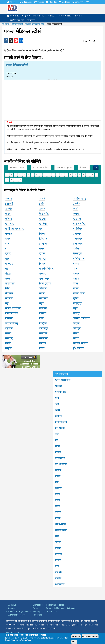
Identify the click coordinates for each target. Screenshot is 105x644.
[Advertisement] (53, 98)
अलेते (42, 199)
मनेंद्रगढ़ (43, 298)
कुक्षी (76, 209)
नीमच (76, 264)
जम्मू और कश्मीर (61, 464)
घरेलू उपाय (27, 16)
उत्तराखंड (58, 578)
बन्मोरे (42, 273)
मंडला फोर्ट (79, 293)
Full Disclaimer (13, 633)
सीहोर (8, 348)
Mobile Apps (26, 2)
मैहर (41, 303)
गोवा (56, 440)
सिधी (8, 343)
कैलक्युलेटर (53, 16)
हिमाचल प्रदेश (60, 458)
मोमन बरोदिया (13, 308)
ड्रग (7, 248)
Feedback (37, 615)
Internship (52, 2)
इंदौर (42, 204)
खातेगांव (44, 224)
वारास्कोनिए (11, 323)
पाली (76, 269)
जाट (7, 243)
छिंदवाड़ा (44, 238)
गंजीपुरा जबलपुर (14, 229)
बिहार (57, 404)
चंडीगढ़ (57, 410)
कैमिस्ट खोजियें (17, 24)
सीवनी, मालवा (80, 343)
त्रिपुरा (57, 566)
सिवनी (43, 343)
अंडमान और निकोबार (62, 380)
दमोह (8, 253)
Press (36, 608)
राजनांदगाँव (11, 313)
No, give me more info (90, 636)
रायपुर (76, 313)
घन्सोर (9, 234)
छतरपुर (77, 234)
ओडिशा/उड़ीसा (60, 524)
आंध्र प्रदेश (58, 386)
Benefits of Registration (19, 612)
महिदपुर (77, 303)
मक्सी (76, 288)
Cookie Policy (63, 638)
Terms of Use (26, 640)
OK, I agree (76, 636)
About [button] (12, 2)
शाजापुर (44, 328)
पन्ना (7, 269)
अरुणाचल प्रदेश (60, 392)
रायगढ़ (43, 313)
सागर (76, 338)
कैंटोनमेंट (44, 214)
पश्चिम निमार (46, 269)
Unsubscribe (52, 612)
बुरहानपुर (44, 278)
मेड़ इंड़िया (6, 24)
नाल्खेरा (9, 264)
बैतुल (8, 273)
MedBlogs (65, 2)
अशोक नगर (79, 199)
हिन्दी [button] (89, 2)
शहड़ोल (9, 328)
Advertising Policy (16, 615)
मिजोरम (58, 512)
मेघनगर (9, 293)
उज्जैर (9, 209)
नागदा (42, 259)
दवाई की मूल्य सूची (18, 20)
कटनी (8, 214)
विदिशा (43, 323)
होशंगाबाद (79, 348)
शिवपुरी (77, 328)
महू (7, 303)
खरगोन (77, 219)
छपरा (8, 238)
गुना (41, 229)
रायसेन (9, 318)
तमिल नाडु (58, 554)
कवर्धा (76, 214)
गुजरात (57, 446)
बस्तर (76, 278)
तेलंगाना (58, 560)
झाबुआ (43, 243)
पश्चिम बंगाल (59, 584)
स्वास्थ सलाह (16, 16)
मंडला (42, 293)
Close (74, 642)
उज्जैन (77, 204)
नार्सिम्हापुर (79, 259)
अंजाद (9, 199)
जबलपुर (78, 238)
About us (12, 605)
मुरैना (76, 298)
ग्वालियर (78, 229)
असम (57, 398)
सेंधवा (76, 333)
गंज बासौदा (79, 224)
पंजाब (57, 536)
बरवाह (9, 278)
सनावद (9, 338)
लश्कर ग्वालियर (81, 318)
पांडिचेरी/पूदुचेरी (61, 530)
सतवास (43, 333)
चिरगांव (43, 234)
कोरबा (9, 219)
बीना (75, 283)
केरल (57, 482)
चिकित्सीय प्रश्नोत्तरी (66, 16)
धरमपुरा (77, 253)
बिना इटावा (45, 283)
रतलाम (43, 308)
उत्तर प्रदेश (58, 572)
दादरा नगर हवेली (61, 422)
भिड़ (7, 288)
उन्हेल (42, 209)
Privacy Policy (10, 640)
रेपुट (75, 308)
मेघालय (57, 506)
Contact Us (78, 2)
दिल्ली (57, 434)
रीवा (41, 318)
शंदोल (76, 323)
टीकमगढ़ (78, 243)
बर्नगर (76, 273)
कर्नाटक (57, 476)
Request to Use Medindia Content (61, 608)
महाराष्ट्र (57, 494)
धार (7, 259)
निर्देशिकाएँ (32, 20)
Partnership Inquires (55, 605)
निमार (42, 264)
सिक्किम (58, 548)
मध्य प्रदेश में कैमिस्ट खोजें (35, 24)
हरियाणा (58, 452)
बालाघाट (10, 283)
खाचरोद (10, 224)
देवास (42, 253)
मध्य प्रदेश (58, 488)
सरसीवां (43, 338)
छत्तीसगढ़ (58, 416)
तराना (42, 248)
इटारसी (9, 204)
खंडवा (42, 219)
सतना (8, 333)
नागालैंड (58, 518)
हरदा (42, 348)
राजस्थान (58, 542)
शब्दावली (79, 16)
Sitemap (37, 612)
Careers (39, 2)
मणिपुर (57, 500)
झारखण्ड (58, 470)
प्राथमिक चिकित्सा (40, 16)
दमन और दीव (60, 428)
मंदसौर (9, 298)
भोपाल (43, 288)
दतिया (76, 248)
